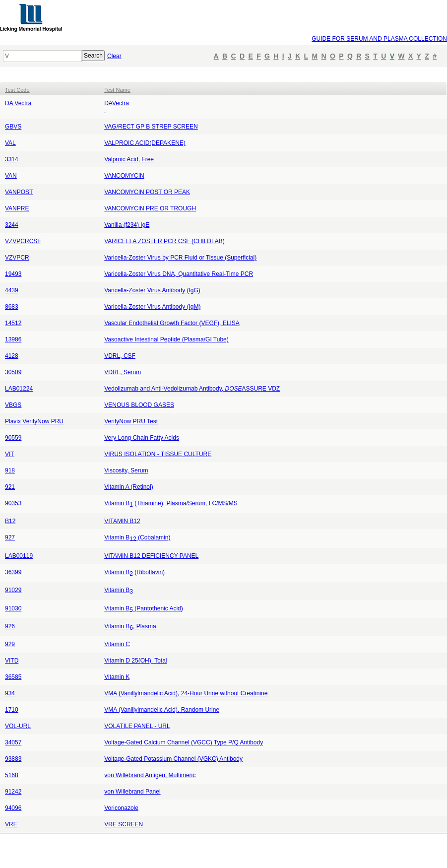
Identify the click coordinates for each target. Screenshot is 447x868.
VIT (10, 454)
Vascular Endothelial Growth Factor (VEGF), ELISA (172, 323)
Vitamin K (117, 677)
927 (10, 537)
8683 (12, 307)
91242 (13, 792)
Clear (114, 56)
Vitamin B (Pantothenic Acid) (144, 608)
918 (10, 470)
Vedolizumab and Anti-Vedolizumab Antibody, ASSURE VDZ (192, 389)
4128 (12, 356)
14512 (13, 323)
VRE (11, 824)
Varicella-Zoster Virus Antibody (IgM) (152, 307)
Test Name (117, 90)
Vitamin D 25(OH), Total (135, 661)
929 (10, 644)
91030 (13, 608)
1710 (12, 710)
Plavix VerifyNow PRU (34, 421)
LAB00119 (19, 556)
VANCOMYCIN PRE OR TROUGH (150, 208)
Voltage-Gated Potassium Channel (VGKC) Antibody (173, 759)
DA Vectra (18, 103)
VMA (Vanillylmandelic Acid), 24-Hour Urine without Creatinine (186, 693)
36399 (13, 572)
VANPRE (17, 208)
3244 (12, 225)
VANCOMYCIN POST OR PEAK (147, 192)
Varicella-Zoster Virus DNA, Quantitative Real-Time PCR (179, 274)
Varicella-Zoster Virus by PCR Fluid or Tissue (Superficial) (180, 258)
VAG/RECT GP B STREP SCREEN (151, 127)
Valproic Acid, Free (129, 159)
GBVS (13, 127)
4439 (12, 290)
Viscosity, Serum (126, 470)
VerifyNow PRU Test (131, 421)
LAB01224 (19, 389)
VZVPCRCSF (23, 241)
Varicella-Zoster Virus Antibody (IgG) (152, 290)
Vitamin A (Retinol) (129, 487)
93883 (13, 759)
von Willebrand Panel (132, 792)
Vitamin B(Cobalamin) (137, 537)
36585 (13, 677)
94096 (13, 808)
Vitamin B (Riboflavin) (134, 572)
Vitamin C (117, 644)
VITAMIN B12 (122, 521)
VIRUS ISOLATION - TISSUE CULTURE (158, 454)
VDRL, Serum (123, 372)
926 (10, 626)
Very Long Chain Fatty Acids (142, 438)
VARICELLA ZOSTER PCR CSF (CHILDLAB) (164, 241)
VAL (10, 143)
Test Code (17, 90)
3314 (12, 159)
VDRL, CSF (120, 356)
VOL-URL (18, 726)
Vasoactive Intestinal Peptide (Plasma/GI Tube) (166, 339)
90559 (13, 438)
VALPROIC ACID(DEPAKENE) (145, 143)
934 (10, 693)
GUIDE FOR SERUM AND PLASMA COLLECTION (379, 39)
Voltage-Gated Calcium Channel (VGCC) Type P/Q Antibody (184, 742)
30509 (13, 372)
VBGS (13, 405)
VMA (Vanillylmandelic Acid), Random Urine (162, 710)
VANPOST (19, 192)
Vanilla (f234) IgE (127, 225)
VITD (12, 661)
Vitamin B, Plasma (130, 626)
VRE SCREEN (124, 824)
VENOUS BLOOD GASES (139, 405)
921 (10, 487)
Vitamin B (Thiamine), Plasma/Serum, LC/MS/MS (171, 503)
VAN (11, 176)
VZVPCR (17, 258)
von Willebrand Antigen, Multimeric (150, 775)
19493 (13, 274)
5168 (12, 775)
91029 (13, 590)
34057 (13, 742)
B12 (10, 521)
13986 (13, 339)
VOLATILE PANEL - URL (137, 726)
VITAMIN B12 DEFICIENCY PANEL (151, 556)
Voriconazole (121, 808)
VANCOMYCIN (124, 176)
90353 (13, 503)
